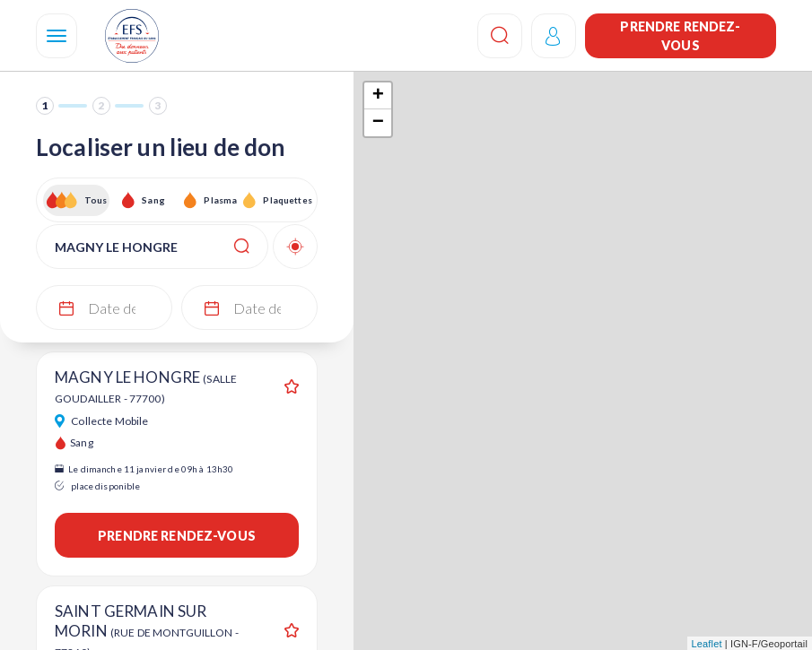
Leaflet (707, 644)
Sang (153, 200)
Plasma (220, 200)
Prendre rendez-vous (680, 36)
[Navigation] (57, 36)
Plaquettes (287, 200)
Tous (96, 200)
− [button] (378, 123)
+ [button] (378, 96)
